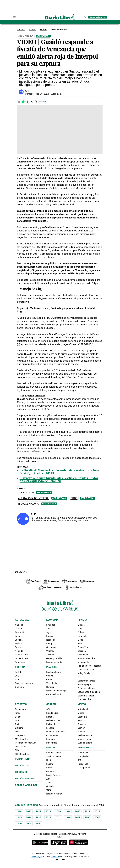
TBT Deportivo (22, 754)
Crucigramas (84, 768)
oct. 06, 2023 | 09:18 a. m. (49, 94)
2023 (29, 811)
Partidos (19, 672)
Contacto (55, 857)
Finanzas (51, 625)
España (50, 764)
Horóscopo (83, 764)
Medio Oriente (53, 775)
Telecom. (51, 655)
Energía (50, 644)
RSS (80, 760)
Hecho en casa (85, 735)
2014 (29, 817)
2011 (58, 817)
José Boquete (22, 658)
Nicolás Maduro (29, 504)
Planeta (51, 667)
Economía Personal (87, 696)
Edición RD (21, 772)
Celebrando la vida (86, 681)
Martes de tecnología (56, 691)
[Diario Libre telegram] (65, 609)
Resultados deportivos (26, 743)
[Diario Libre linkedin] (60, 609)
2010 (68, 817)
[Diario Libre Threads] (71, 609)
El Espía (50, 728)
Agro (49, 632)
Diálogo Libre (21, 655)
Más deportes (22, 739)
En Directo (51, 724)
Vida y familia (84, 673)
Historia (50, 687)
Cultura (81, 632)
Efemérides (83, 753)
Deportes (21, 704)
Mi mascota (83, 662)
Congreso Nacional (24, 683)
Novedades (83, 655)
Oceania (50, 786)
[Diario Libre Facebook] (44, 609)
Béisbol (19, 717)
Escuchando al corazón (89, 692)
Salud (18, 636)
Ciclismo (19, 728)
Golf (17, 724)
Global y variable (54, 658)
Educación (20, 632)
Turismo (50, 629)
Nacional (19, 625)
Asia (48, 779)
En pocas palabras (86, 688)
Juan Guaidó (26, 493)
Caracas (29, 94)
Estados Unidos (54, 753)
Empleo (50, 636)
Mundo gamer (84, 739)
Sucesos (19, 647)
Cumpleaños (84, 756)
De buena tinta (53, 720)
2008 (87, 817)
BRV (17, 750)
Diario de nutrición (86, 670)
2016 (97, 811)
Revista (82, 620)
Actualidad (22, 620)
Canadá (50, 771)
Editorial (50, 717)
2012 (48, 817)
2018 (78, 811)
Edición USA (22, 765)
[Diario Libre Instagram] (49, 609)
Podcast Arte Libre (86, 658)
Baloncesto (20, 709)
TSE (17, 680)
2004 (38, 823)
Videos (33, 30)
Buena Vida (83, 647)
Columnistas (52, 735)
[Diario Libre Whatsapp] (76, 609)
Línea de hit (21, 747)
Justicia (19, 640)
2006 (19, 823)
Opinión (51, 704)
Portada (21, 30)
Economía (52, 620)
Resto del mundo (54, 794)
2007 (97, 817)
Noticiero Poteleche (56, 732)
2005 (29, 823)
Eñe (79, 677)
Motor (18, 720)
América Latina (54, 756)
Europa (50, 768)
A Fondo (19, 651)
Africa (49, 783)
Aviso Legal (36, 857)
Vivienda (50, 651)
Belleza (81, 644)
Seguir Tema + (43, 36)
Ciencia (50, 676)
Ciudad (18, 629)
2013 (38, 817)
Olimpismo (20, 735)
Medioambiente (54, 672)
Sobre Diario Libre (26, 785)
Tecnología (52, 683)
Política (19, 644)
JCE (17, 676)
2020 (58, 811)
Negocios (51, 640)
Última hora (23, 759)
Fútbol (18, 713)
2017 (87, 811)
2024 (19, 811)
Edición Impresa (25, 779)
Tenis (18, 732)
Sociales (82, 651)
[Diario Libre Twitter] (55, 609)
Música (81, 625)
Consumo (51, 647)
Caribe (49, 790)
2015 (19, 817)
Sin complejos (84, 684)
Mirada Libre (52, 713)
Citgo (74, 498)
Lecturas (50, 739)
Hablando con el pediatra (90, 666)
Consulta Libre (85, 699)
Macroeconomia (54, 662)
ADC (48, 709)
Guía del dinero (85, 743)
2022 (38, 811)
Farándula (82, 636)
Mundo (44, 30)
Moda (80, 640)
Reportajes (20, 662)
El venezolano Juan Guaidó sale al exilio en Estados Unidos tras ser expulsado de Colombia (59, 480)
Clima (49, 680)
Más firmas (52, 743)
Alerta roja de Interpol (34, 498)
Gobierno (19, 687)
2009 (78, 817)
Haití (49, 760)
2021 (48, 811)
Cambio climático (55, 694)
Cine (80, 629)
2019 (68, 811)
